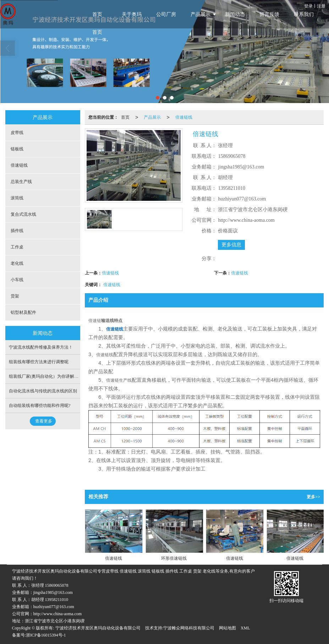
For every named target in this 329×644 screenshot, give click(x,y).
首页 (97, 14)
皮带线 (17, 133)
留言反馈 (269, 14)
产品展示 (201, 14)
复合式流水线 (23, 214)
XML (245, 628)
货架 (15, 296)
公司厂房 (166, 14)
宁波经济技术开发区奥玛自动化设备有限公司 (98, 628)
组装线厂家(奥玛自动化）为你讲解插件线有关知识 (56, 376)
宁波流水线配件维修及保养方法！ (41, 347)
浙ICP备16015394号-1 (46, 635)
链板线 (17, 149)
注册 (321, 6)
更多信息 (231, 245)
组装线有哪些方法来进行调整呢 (39, 362)
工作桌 (17, 247)
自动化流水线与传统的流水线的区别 (43, 391)
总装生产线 (21, 182)
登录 (308, 6)
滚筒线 (17, 198)
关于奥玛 (132, 14)
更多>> (313, 497)
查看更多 (44, 421)
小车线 (17, 280)
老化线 (17, 263)
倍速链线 (184, 117)
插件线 (17, 231)
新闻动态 (235, 14)
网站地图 (227, 628)
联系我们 (304, 14)
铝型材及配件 (23, 312)
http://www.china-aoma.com (58, 614)
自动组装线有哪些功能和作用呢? (40, 406)
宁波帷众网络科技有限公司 (189, 628)
